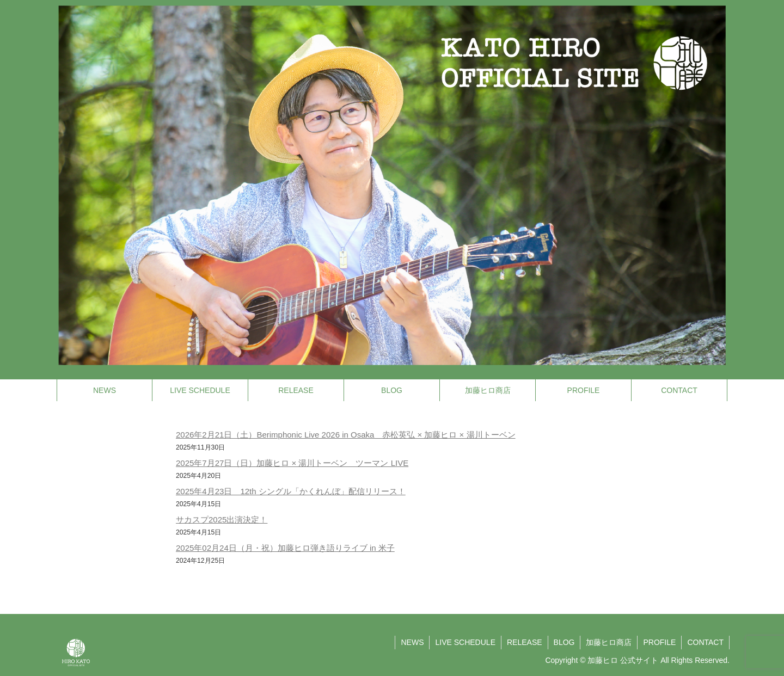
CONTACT (705, 642)
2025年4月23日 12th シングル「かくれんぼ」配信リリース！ (291, 491)
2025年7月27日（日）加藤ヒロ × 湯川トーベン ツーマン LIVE (292, 463)
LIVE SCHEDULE (465, 642)
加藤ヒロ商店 (609, 642)
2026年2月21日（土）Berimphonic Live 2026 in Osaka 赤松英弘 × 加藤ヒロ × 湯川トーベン (346, 435)
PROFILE (659, 642)
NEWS (412, 642)
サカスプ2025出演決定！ (222, 520)
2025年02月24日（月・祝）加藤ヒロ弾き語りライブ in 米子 (285, 548)
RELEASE (525, 642)
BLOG (564, 642)
